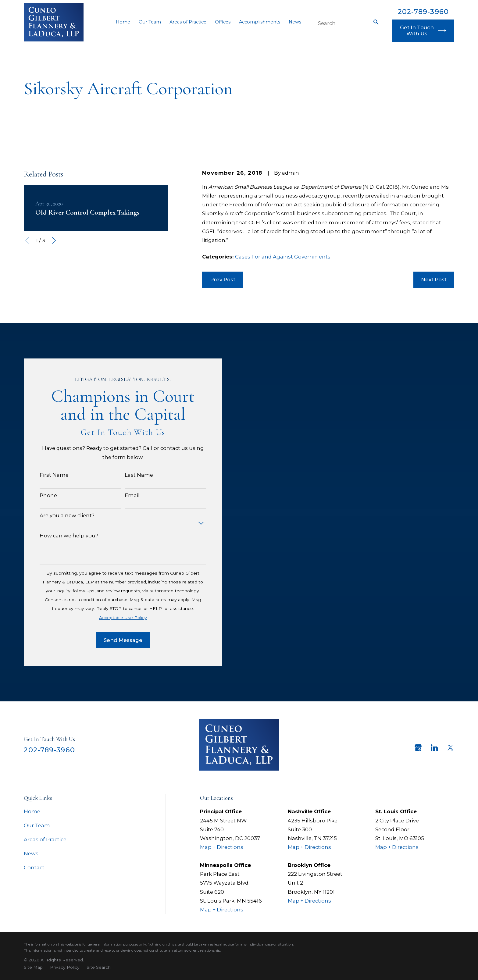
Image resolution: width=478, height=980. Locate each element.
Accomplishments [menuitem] (260, 22)
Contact (34, 868)
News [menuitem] (295, 22)
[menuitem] (33, 967)
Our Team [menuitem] (150, 22)
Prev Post (223, 280)
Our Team (37, 825)
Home (32, 811)
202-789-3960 (423, 12)
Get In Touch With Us (423, 30)
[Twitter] (450, 748)
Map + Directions (222, 847)
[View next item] (54, 240)
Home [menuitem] (123, 22)
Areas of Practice (45, 839)
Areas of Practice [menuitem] (188, 22)
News (31, 853)
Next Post (434, 280)
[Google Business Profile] (418, 748)
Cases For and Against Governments (283, 257)
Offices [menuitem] (223, 22)
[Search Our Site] (376, 22)
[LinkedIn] (434, 748)
